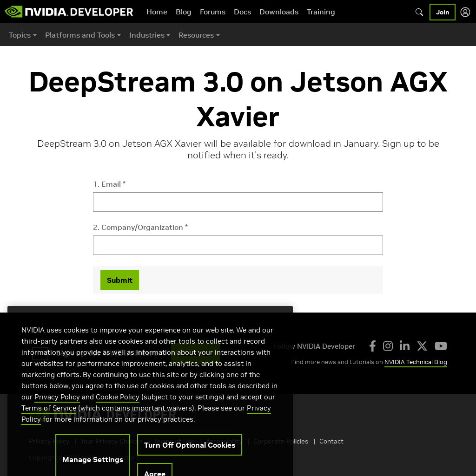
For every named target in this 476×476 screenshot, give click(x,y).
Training (321, 12)
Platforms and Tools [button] (80, 35)
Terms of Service (49, 418)
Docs (242, 12)
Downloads (279, 12)
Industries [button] (147, 35)
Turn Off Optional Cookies (190, 455)
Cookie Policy (118, 407)
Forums (213, 12)
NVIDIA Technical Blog (416, 362)
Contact (331, 441)
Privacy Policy (57, 407)
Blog (184, 12)
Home (157, 12)
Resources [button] (196, 35)
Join (443, 12)
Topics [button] (20, 35)
